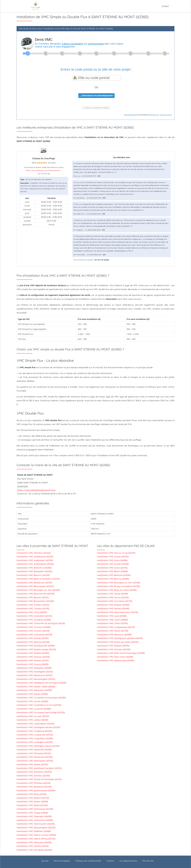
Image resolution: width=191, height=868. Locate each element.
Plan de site (148, 861)
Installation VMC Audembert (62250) (35, 560)
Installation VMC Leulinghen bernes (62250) (38, 727)
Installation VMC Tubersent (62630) (34, 816)
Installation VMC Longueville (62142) (35, 735)
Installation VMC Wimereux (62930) (34, 842)
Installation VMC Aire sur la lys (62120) (116, 553)
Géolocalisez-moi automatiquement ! (96, 96)
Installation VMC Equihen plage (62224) (36, 649)
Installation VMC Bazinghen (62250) (34, 571)
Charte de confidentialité (131, 115)
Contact (165, 6)
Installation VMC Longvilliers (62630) (35, 738)
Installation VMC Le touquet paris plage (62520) (41, 712)
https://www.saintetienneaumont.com (36, 490)
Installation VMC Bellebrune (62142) (34, 583)
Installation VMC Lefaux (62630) (32, 720)
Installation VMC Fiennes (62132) (33, 660)
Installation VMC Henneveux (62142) (34, 675)
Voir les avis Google (101, 260)
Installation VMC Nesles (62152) (32, 764)
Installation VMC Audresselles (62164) (35, 564)
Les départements (128, 861)
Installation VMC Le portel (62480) (34, 709)
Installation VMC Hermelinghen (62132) (36, 679)
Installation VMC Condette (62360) (34, 620)
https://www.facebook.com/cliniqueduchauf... (44, 170)
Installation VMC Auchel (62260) (113, 564)
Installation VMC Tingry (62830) (32, 813)
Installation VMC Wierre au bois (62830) (36, 835)
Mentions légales (62, 861)
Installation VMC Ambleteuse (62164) (35, 556)
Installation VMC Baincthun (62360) (34, 568)
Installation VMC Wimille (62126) (33, 846)
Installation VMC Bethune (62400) (114, 575)
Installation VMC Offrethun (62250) (34, 772)
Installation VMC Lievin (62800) (112, 620)
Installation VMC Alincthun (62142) (34, 553)
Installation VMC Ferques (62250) (33, 657)
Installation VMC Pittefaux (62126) (33, 783)
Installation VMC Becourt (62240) (33, 575)
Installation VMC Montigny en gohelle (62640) (120, 638)
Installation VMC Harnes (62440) (113, 608)
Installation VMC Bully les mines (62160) (117, 590)
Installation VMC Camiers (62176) (33, 608)
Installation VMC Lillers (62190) (112, 623)
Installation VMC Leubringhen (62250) (35, 724)
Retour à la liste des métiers (96, 108)
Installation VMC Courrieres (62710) (115, 601)
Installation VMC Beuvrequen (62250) (35, 586)
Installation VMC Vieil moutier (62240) (36, 824)
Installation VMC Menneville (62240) (35, 757)
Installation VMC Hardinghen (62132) (35, 672)
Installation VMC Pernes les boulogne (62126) (39, 779)
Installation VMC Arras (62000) (112, 560)
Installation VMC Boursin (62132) (33, 597)
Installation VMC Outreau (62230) (33, 776)
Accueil (45, 861)
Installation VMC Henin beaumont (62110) (118, 612)
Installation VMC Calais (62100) (112, 594)
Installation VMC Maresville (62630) (34, 750)
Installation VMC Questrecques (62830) (36, 790)
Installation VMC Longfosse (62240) (34, 731)
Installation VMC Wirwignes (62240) (34, 850)
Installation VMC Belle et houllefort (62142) (38, 579)
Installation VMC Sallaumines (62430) (116, 660)
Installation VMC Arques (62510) (113, 556)
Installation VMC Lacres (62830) (32, 701)
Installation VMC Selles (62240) (32, 805)
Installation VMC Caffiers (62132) (33, 605)
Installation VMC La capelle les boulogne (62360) (41, 698)
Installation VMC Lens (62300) (112, 616)
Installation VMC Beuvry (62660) (113, 579)
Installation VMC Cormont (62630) (33, 627)
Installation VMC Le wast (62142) (33, 716)
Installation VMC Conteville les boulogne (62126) (41, 623)
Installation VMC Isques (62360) (32, 694)
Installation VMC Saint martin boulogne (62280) (121, 653)
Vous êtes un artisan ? (166, 115)
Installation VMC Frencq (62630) (33, 664)
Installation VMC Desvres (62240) (33, 642)
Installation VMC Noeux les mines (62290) (118, 642)
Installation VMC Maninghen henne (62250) (38, 746)
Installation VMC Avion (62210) (112, 568)
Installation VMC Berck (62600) (112, 571)
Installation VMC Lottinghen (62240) (35, 742)
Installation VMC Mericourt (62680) (114, 635)
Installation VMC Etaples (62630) (33, 653)
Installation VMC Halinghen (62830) (34, 668)
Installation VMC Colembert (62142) (34, 616)
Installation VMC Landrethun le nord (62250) (39, 705)
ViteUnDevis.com (154, 115)
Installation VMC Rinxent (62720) (33, 798)
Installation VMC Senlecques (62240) (35, 809)
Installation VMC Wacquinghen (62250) (36, 828)
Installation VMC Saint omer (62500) (115, 657)
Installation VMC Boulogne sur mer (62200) (38, 590)
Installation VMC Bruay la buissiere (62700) (118, 586)
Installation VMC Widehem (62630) (34, 831)
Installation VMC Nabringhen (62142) (35, 761)
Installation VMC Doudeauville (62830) (36, 646)
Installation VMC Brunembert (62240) (35, 601)
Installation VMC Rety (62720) (31, 794)
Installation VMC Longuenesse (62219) (116, 627)
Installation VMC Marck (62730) (113, 631)
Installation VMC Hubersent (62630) (34, 690)
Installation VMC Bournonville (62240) (36, 594)
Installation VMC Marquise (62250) (34, 753)
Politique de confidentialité (88, 861)
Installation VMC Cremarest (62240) (34, 635)
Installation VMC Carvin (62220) (113, 597)
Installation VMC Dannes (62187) (33, 638)
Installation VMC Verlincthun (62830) (35, 820)
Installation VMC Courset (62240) (33, 631)
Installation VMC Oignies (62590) (113, 646)
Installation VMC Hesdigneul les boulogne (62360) (41, 683)
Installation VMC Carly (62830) (32, 612)
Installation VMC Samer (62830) (32, 801)
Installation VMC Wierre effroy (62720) (36, 839)
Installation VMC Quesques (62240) (34, 787)
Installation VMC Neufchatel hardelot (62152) (39, 768)
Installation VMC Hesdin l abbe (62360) (36, 686)
